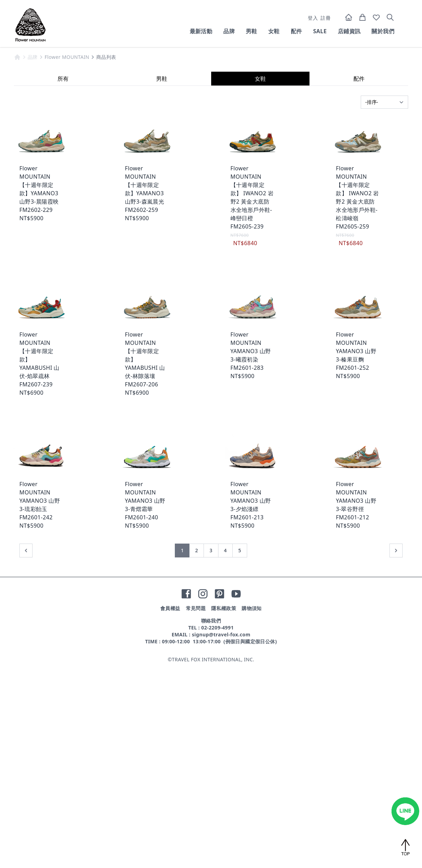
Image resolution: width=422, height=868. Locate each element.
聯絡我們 (211, 823)
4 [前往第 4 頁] (225, 753)
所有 (63, 281)
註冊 (326, 18)
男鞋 (252, 31)
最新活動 (201, 31)
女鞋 (274, 31)
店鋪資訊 (349, 31)
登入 (313, 18)
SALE (320, 31)
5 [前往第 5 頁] (240, 753)
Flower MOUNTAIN (67, 259)
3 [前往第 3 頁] (211, 753)
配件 (297, 31)
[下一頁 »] (396, 753)
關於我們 (383, 31)
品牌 (229, 31)
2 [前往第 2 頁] (197, 753)
